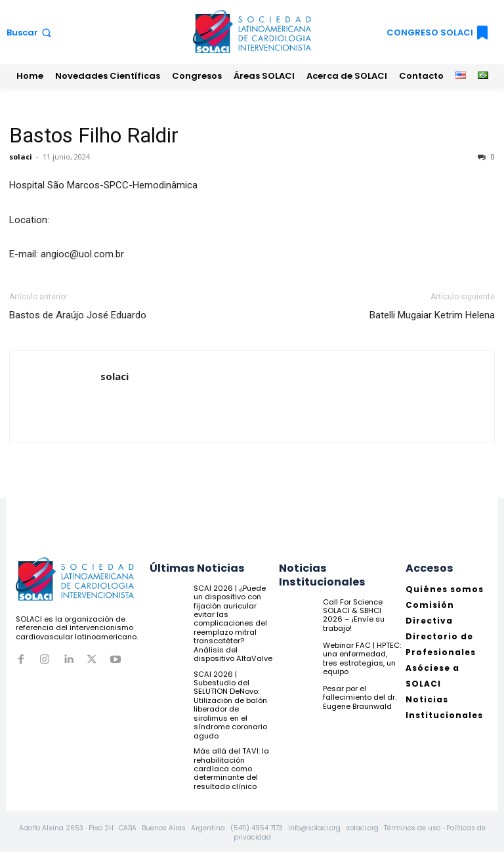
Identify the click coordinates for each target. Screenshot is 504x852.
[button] (30, 32)
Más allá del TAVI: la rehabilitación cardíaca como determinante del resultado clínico (231, 766)
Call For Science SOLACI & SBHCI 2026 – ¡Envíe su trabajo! (362, 610)
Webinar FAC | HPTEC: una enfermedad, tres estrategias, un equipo (362, 658)
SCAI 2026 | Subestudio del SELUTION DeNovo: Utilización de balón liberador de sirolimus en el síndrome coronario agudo (230, 702)
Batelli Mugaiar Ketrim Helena (432, 315)
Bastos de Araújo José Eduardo (78, 315)
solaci (21, 157)
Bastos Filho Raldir (94, 135)
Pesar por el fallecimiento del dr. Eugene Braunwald (360, 697)
